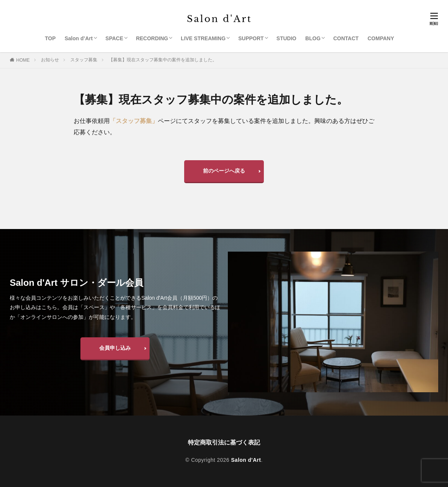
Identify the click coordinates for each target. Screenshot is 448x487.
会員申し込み (115, 348)
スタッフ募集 (84, 60)
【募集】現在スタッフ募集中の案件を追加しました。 (163, 60)
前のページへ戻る (224, 171)
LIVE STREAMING (203, 38)
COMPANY (381, 38)
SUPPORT (251, 38)
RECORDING (152, 38)
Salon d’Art (79, 38)
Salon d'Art (246, 460)
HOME (23, 60)
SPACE (114, 38)
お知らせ (50, 60)
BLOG (313, 38)
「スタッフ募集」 (134, 121)
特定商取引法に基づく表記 (224, 442)
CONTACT (346, 38)
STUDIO (287, 38)
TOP (51, 38)
